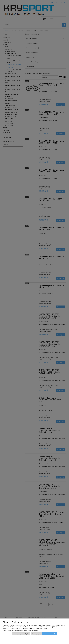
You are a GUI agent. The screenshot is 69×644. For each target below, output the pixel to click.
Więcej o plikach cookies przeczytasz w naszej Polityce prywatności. (21, 630)
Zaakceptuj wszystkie (50, 634)
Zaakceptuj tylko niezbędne (21, 634)
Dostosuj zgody (36, 634)
